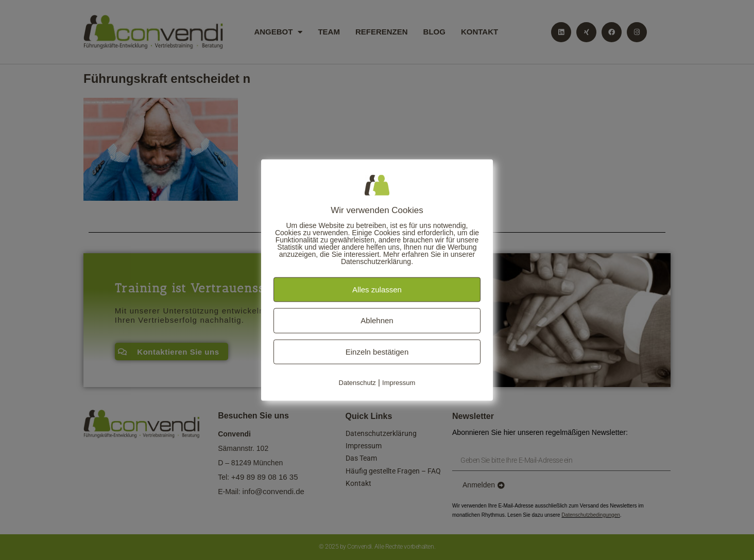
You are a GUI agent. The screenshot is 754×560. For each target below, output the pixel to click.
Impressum (399, 383)
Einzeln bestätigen (377, 351)
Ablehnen (377, 320)
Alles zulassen (377, 289)
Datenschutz (357, 383)
